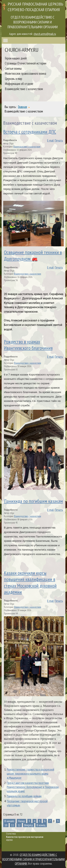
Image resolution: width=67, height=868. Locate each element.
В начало (9, 821)
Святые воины (13, 68)
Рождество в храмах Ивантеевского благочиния (28, 345)
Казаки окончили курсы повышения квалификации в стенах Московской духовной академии (30, 582)
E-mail (50, 140)
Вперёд (29, 825)
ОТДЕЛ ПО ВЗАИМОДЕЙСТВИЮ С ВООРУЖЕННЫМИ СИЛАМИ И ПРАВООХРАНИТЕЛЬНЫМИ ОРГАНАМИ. (33, 859)
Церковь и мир (13, 79)
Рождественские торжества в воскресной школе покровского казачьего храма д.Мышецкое (30, 773)
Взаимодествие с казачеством (27, 147)
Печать (59, 140)
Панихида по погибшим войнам (24, 796)
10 (6, 825)
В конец (41, 825)
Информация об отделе (19, 84)
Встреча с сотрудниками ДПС (30, 132)
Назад (21, 821)
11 (13, 825)
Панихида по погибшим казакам (33, 501)
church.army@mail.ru (45, 34)
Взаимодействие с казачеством (24, 89)
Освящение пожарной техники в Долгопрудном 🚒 (33, 255)
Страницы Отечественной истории (26, 63)
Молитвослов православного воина (25, 73)
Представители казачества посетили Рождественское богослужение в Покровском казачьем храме (33, 787)
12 (19, 825)
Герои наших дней (16, 58)
